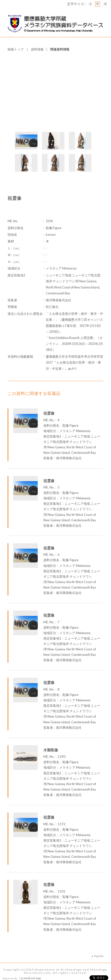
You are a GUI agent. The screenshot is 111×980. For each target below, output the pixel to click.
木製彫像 (51, 742)
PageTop (99, 948)
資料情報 (37, 42)
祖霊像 (49, 406)
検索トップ (16, 42)
